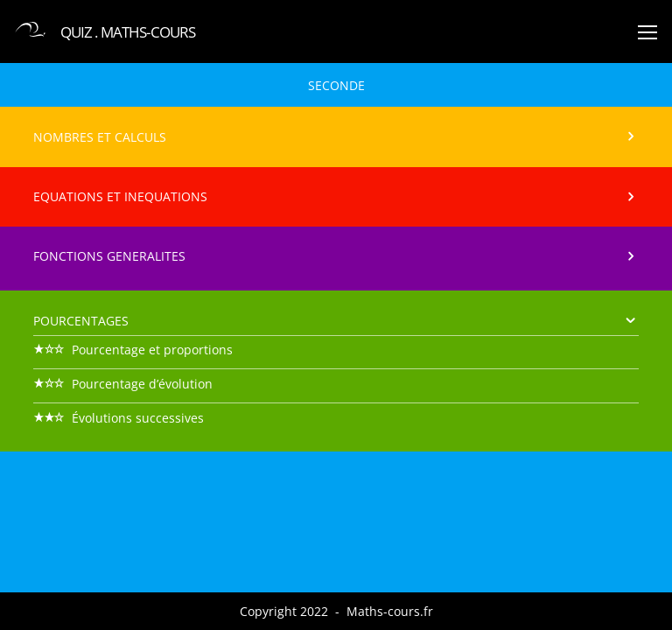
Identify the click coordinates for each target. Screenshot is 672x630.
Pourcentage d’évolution (123, 384)
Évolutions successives (119, 418)
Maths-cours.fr (390, 611)
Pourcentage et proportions (133, 350)
